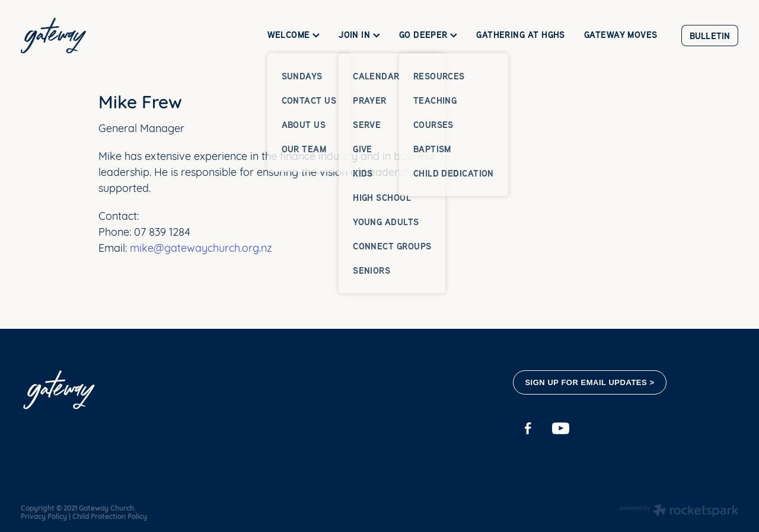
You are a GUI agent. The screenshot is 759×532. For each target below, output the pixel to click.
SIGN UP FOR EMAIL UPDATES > (589, 382)
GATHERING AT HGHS (521, 35)
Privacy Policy (44, 516)
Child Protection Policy (110, 516)
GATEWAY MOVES (621, 35)
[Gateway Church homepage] (93, 36)
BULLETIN (710, 36)
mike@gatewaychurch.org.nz (200, 247)
